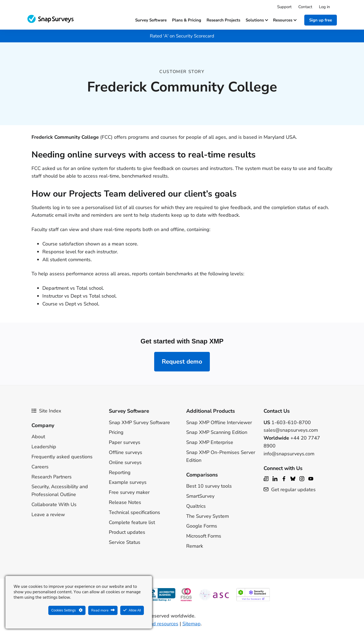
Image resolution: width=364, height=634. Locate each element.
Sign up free (321, 20)
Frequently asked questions (62, 457)
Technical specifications (134, 512)
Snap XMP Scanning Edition (217, 432)
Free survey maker (129, 492)
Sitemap (192, 624)
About (38, 437)
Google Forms (202, 526)
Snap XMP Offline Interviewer (219, 422)
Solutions (257, 20)
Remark (195, 546)
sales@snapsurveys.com (291, 430)
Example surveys (128, 482)
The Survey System (208, 516)
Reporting (120, 472)
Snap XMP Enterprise (210, 442)
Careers (40, 467)
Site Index (46, 411)
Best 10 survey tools (209, 486)
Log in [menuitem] (325, 7)
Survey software (151, 20)
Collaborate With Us (54, 504)
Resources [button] (285, 20)
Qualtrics (196, 506)
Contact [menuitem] (305, 7)
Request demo (182, 362)
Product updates (127, 532)
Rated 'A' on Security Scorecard (182, 36)
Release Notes (125, 502)
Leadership (44, 447)
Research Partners (52, 477)
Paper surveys (125, 442)
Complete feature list (132, 522)
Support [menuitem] (284, 7)
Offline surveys (126, 452)
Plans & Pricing (187, 20)
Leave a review (48, 515)
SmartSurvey (200, 496)
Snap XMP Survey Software (139, 422)
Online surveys (125, 462)
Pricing (116, 432)
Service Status (125, 542)
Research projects (223, 20)
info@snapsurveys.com (289, 454)
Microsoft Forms (204, 536)
